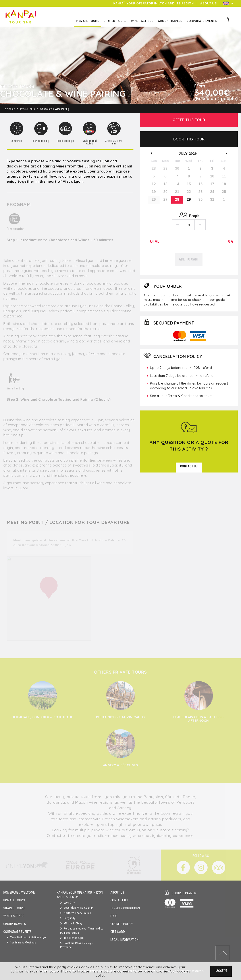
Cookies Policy (122, 924)
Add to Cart (189, 259)
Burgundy (68, 918)
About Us (117, 893)
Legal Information (124, 940)
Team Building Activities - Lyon (27, 937)
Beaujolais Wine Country (77, 908)
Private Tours (14, 900)
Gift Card (118, 932)
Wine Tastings (14, 916)
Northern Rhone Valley (75, 913)
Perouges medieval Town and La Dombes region (82, 931)
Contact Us (119, 900)
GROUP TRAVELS (15, 924)
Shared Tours (14, 908)
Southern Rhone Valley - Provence (76, 945)
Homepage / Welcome (19, 893)
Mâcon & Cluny (71, 923)
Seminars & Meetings (21, 942)
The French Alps (72, 938)
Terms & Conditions (125, 908)
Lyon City (67, 903)
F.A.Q (114, 916)
